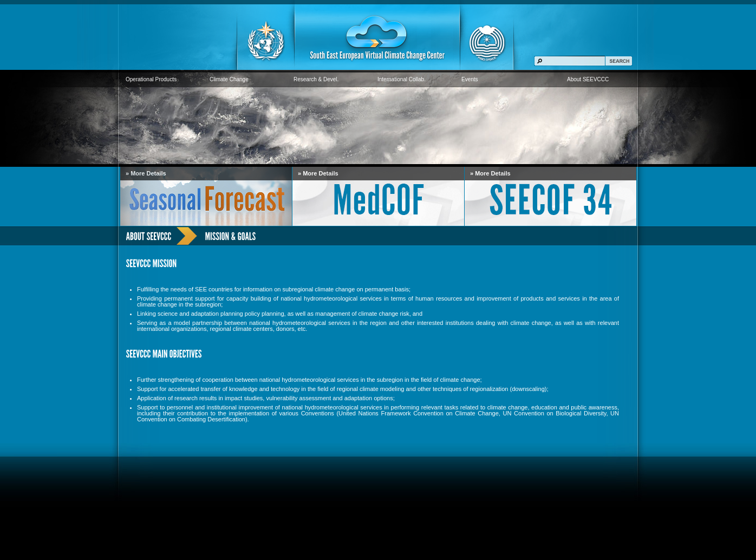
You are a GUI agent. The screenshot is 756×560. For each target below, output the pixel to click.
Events (470, 79)
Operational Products (151, 79)
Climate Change (229, 79)
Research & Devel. (316, 79)
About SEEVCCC (588, 79)
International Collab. (402, 79)
